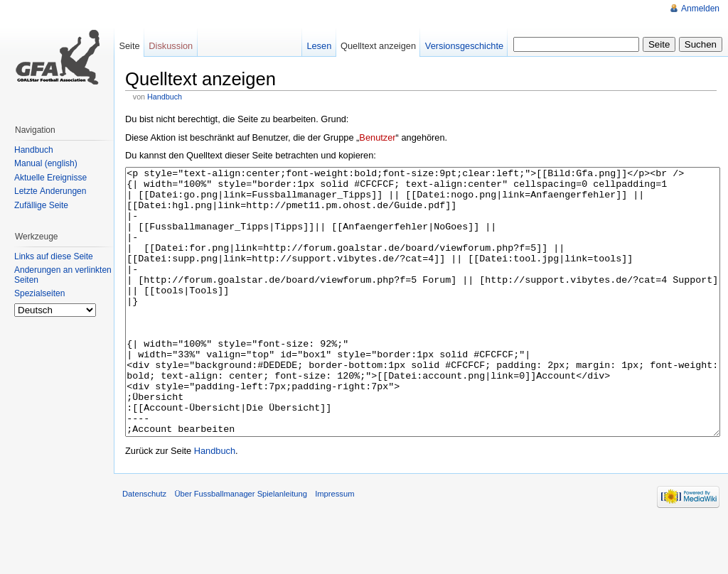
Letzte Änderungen (50, 191)
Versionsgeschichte (464, 46)
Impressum (334, 547)
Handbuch (165, 97)
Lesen (319, 46)
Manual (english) (46, 163)
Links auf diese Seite (54, 256)
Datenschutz (144, 547)
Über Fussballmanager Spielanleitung (241, 547)
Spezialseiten (39, 293)
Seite (129, 46)
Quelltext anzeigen (378, 46)
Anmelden (700, 9)
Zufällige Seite (41, 205)
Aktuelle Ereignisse (50, 178)
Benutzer (377, 137)
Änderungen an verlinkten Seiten (63, 275)
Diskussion (171, 46)
